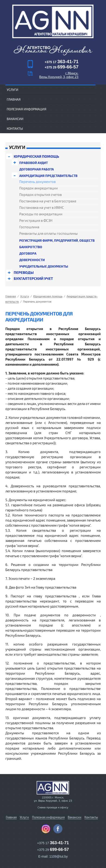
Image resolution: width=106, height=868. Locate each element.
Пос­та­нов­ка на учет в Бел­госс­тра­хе (48, 201)
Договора (28, 253)
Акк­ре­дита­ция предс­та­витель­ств (48, 176)
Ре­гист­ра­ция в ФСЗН (36, 221)
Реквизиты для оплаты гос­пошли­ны (48, 234)
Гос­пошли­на (29, 227)
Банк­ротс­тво (31, 247)
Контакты (15, 128)
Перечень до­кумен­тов (37, 182)
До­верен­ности (32, 260)
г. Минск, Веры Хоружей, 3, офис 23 (59, 75)
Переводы (24, 272)
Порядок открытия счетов (40, 195)
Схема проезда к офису (53, 802)
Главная (14, 99)
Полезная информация (27, 109)
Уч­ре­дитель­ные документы (44, 266)
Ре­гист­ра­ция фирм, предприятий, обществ (57, 240)
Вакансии (15, 119)
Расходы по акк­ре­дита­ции (41, 214)
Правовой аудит (34, 163)
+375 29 (61, 67)
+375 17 (61, 62)
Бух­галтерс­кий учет (33, 278)
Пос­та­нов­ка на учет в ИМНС (42, 208)
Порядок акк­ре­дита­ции (39, 188)
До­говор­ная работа (37, 169)
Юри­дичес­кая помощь (36, 156)
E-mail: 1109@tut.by (53, 851)
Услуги (24, 812)
